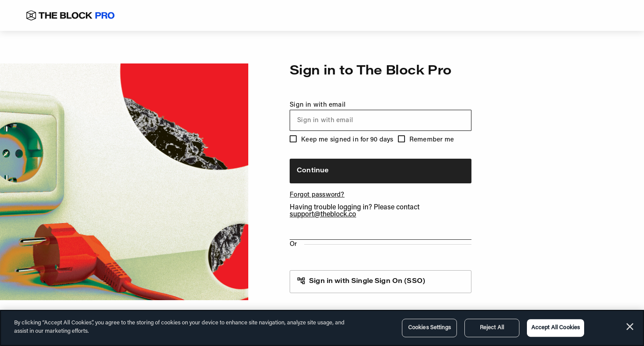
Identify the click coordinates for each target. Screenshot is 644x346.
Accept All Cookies (556, 328)
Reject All (492, 328)
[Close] (630, 327)
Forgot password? (317, 195)
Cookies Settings (429, 328)
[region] (322, 328)
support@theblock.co (323, 215)
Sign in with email (381, 116)
